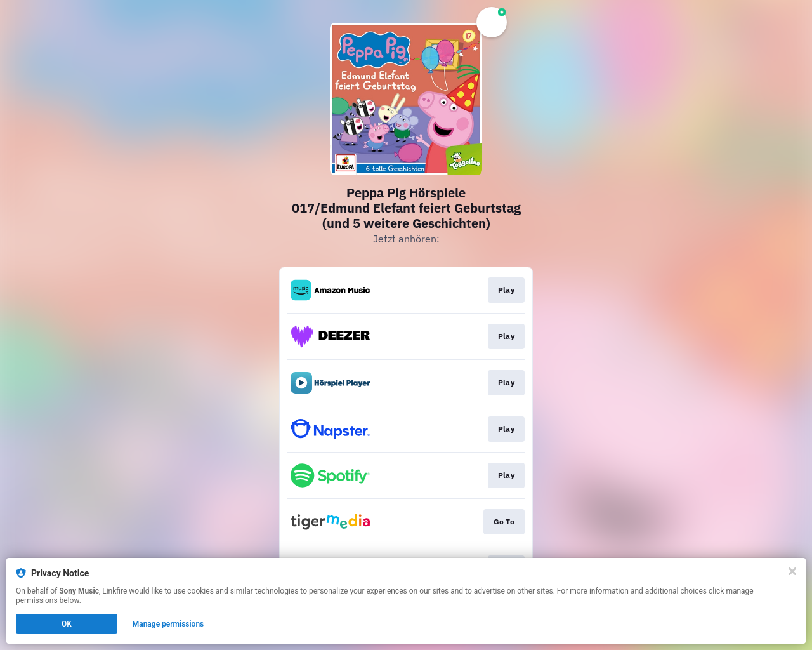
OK (67, 624)
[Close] (792, 571)
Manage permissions (168, 624)
